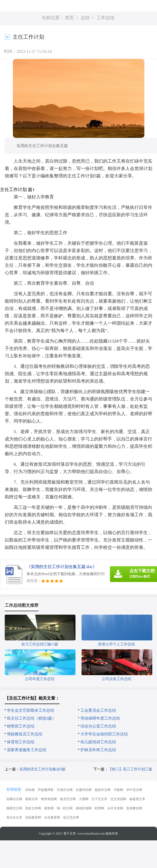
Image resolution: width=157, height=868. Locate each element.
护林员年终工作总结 (98, 750)
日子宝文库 (99, 799)
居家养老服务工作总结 (27, 750)
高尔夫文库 (14, 817)
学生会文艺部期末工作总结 (31, 710)
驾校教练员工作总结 (25, 734)
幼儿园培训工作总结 (98, 742)
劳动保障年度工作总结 (100, 718)
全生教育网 (52, 817)
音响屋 (30, 790)
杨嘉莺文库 (137, 799)
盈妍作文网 (103, 790)
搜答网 (49, 808)
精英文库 (32, 799)
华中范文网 (134, 790)
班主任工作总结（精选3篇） (32, 718)
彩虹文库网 (33, 808)
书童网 (118, 790)
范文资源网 (118, 799)
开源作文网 (65, 790)
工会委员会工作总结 (98, 710)
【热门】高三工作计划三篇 (130, 769)
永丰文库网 (115, 808)
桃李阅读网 (49, 799)
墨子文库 (70, 834)
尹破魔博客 (46, 790)
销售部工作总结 (21, 726)
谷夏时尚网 (84, 790)
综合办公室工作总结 (98, 726)
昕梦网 (99, 808)
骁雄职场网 (84, 808)
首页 (69, 18)
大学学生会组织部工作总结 (104, 734)
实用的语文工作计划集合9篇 (42, 769)
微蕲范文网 (14, 808)
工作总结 (105, 18)
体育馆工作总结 (21, 742)
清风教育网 (33, 817)
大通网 (84, 799)
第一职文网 (65, 808)
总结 (85, 18)
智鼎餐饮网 (134, 808)
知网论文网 (14, 799)
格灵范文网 (68, 799)
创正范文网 (71, 817)
